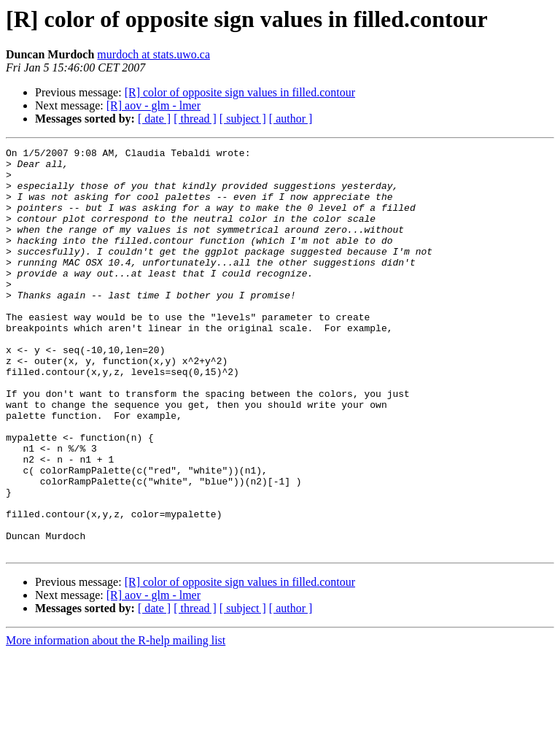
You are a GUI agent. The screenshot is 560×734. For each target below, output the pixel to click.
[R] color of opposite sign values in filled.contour (240, 92)
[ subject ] (243, 119)
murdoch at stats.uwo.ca (153, 54)
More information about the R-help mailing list (116, 721)
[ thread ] (195, 119)
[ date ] (154, 119)
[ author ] (291, 119)
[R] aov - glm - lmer (153, 105)
